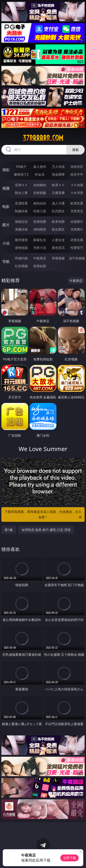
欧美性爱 (77, 203)
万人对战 (58, 167)
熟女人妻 (21, 193)
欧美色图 (58, 222)
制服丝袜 (21, 211)
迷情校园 (21, 248)
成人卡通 (58, 203)
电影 (6, 207)
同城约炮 (21, 258)
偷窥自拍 (21, 222)
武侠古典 (77, 240)
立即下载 (69, 858)
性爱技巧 (77, 248)
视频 (6, 188)
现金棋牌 (58, 174)
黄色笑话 (58, 248)
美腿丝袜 (21, 229)
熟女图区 (58, 229)
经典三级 (40, 211)
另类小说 (40, 248)
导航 (6, 261)
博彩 (6, 170)
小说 (6, 243)
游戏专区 (77, 167)
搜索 (75, 150)
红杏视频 (21, 266)
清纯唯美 (40, 229)
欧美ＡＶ (58, 185)
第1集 (9, 530)
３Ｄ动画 (77, 185)
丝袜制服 (40, 193)
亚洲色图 (40, 222)
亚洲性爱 (21, 203)
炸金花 (40, 174)
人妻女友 (58, 240)
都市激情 (21, 240)
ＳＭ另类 (77, 193)
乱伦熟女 (58, 211)
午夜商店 (40, 258)
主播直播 (58, 193)
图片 (6, 225)
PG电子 (21, 167)
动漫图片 (77, 222)
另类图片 (77, 229)
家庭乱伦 (40, 240)
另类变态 (77, 211)
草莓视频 (58, 258)
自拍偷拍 (40, 185)
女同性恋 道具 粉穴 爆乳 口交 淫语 (46, 530)
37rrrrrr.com (43, 138)
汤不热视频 (77, 258)
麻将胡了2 (21, 174)
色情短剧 (40, 266)
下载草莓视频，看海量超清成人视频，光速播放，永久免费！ (44, 515)
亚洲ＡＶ (21, 185)
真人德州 (40, 167)
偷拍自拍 (40, 203)
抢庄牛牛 (77, 174)
